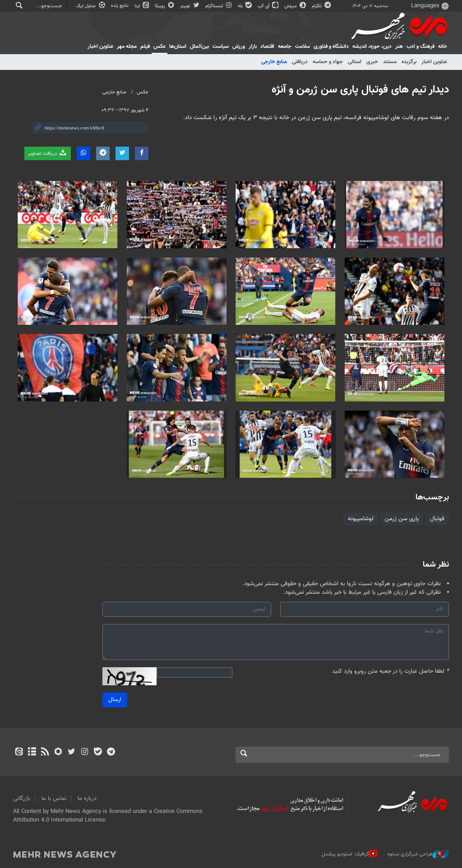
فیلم (145, 46)
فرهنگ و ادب (420, 46)
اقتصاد (267, 46)
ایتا (142, 6)
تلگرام (322, 6)
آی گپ (269, 6)
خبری (372, 62)
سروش (296, 6)
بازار (253, 46)
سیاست (221, 46)
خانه (443, 46)
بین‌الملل (199, 46)
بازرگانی (22, 799)
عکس (159, 46)
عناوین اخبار (434, 62)
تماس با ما (54, 799)
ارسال (115, 700)
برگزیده (409, 62)
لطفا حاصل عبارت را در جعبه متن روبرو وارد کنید (390, 672)
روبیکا (165, 6)
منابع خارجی (274, 62)
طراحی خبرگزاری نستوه (418, 854)
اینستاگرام (219, 6)
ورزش (239, 46)
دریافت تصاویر (48, 153)
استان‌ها (178, 46)
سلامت (303, 46)
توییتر (190, 6)
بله (245, 6)
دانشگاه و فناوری (331, 46)
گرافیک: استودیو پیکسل (349, 854)
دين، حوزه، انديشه (372, 46)
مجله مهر (127, 46)
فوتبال (437, 519)
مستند (390, 62)
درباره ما (87, 799)
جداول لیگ (91, 6)
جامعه (285, 46)
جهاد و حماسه (328, 62)
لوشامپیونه (361, 519)
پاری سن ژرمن (402, 519)
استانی (355, 62)
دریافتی (300, 62)
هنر (399, 46)
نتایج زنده (120, 6)
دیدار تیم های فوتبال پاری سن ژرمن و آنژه (360, 90)
